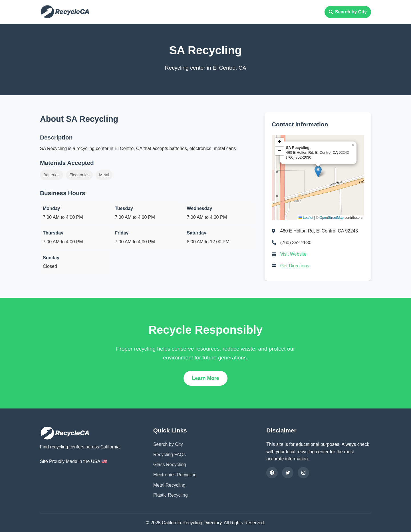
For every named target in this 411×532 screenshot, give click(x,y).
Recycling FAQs (170, 455)
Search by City (348, 12)
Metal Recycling (169, 485)
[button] (318, 172)
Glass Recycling (170, 465)
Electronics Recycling (175, 475)
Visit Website (293, 254)
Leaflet (306, 218)
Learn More (206, 378)
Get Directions (295, 266)
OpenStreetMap (332, 218)
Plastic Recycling (171, 495)
